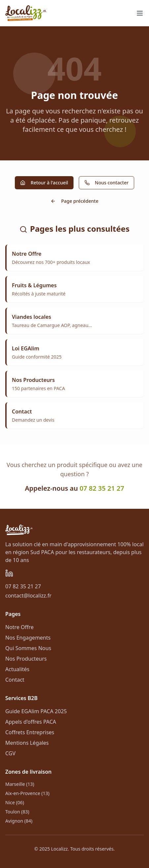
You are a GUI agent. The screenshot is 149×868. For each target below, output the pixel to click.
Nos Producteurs (26, 659)
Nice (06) (15, 802)
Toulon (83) (17, 812)
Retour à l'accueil (44, 183)
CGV (10, 753)
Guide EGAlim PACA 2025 (36, 711)
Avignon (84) (19, 821)
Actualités (17, 669)
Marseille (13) (20, 784)
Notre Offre (19, 627)
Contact (15, 680)
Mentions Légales (27, 743)
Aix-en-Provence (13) (27, 793)
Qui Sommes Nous (28, 648)
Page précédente (74, 201)
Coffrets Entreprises (30, 732)
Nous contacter (106, 183)
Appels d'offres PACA (31, 722)
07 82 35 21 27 (102, 488)
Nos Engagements (28, 638)
